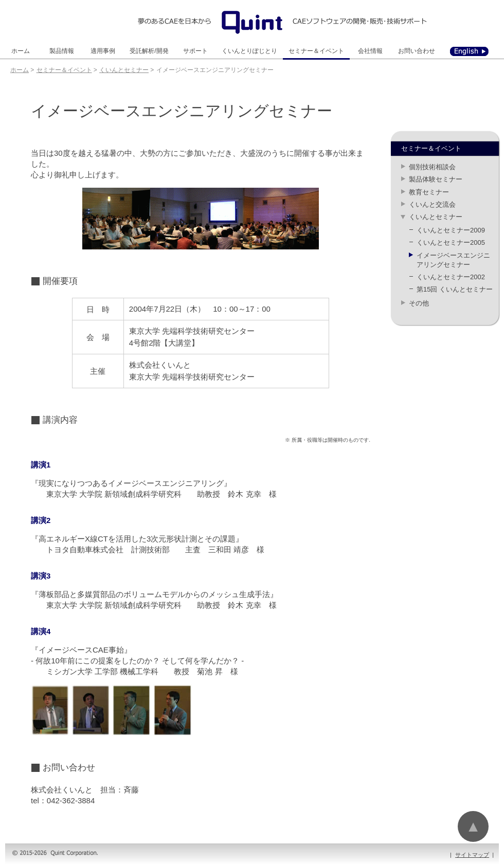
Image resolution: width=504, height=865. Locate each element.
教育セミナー (429, 192)
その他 (419, 303)
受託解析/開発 (149, 51)
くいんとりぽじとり (249, 51)
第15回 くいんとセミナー (455, 289)
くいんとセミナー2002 (451, 277)
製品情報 (62, 51)
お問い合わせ (417, 51)
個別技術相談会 (432, 167)
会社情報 (370, 51)
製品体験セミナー (436, 179)
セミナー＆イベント (316, 51)
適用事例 (103, 51)
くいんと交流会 (432, 204)
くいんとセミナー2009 (451, 230)
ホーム (21, 51)
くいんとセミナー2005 (451, 242)
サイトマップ (472, 855)
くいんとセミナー (124, 70)
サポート (195, 51)
